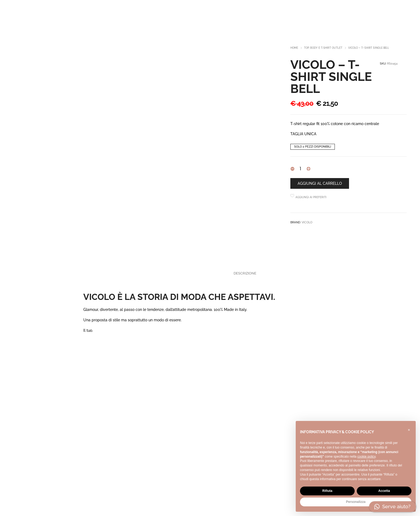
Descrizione (245, 273)
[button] (409, 430)
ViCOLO (307, 222)
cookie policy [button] (366, 457)
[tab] (245, 273)
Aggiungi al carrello (320, 183)
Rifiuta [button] (327, 491)
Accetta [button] (384, 491)
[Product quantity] (300, 169)
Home (294, 48)
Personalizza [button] (356, 502)
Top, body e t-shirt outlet (323, 48)
